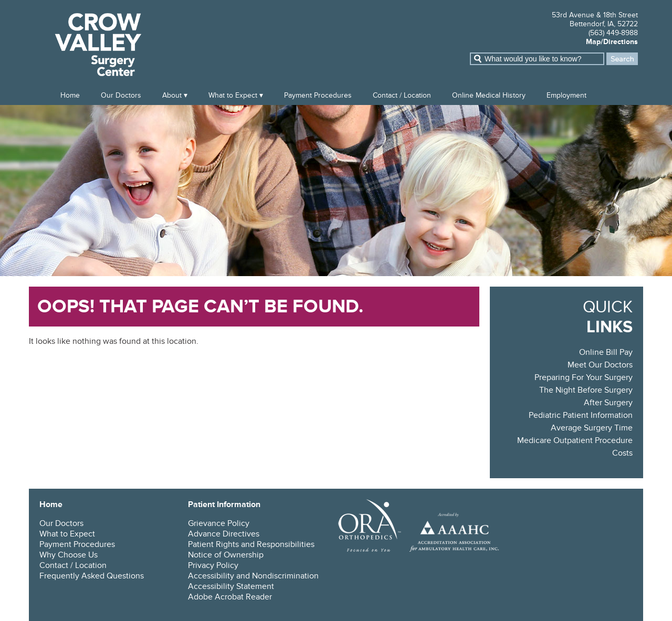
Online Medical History (489, 95)
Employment (566, 95)
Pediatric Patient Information (581, 415)
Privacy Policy (213, 565)
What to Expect (233, 95)
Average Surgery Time (592, 428)
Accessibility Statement (231, 586)
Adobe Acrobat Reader (230, 597)
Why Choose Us (69, 555)
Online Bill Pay (606, 352)
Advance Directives (224, 534)
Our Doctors (121, 95)
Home (70, 95)
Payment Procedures (318, 95)
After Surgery (608, 403)
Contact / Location (402, 95)
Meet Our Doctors (600, 365)
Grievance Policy (219, 523)
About (172, 95)
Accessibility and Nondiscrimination (253, 576)
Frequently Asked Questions (92, 576)
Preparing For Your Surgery (584, 377)
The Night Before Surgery (586, 390)
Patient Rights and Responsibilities (251, 544)
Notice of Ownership (226, 555)
